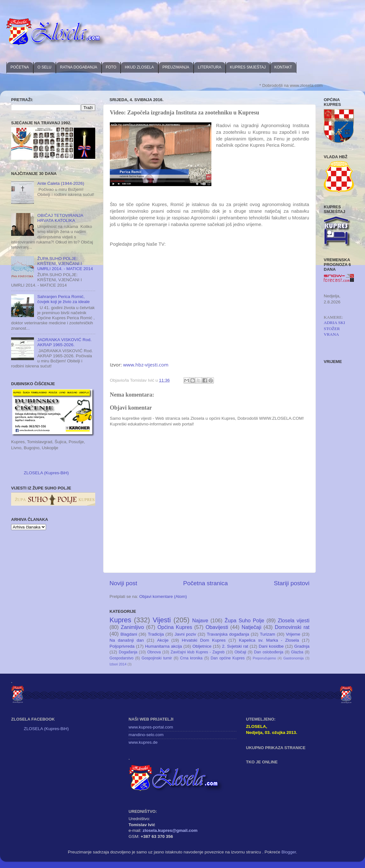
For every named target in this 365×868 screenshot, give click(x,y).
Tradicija (156, 634)
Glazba (297, 652)
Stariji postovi (292, 583)
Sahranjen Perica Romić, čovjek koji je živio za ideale (63, 299)
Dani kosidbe (271, 646)
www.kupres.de (143, 742)
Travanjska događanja (228, 634)
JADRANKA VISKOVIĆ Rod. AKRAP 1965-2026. (64, 342)
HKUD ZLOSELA (139, 67)
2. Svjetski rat (235, 646)
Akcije (163, 640)
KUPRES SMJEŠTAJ (248, 67)
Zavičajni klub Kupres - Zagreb (198, 652)
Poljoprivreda (122, 646)
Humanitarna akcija (163, 646)
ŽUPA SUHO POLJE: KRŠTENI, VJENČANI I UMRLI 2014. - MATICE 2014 (65, 264)
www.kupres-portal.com (151, 727)
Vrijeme (293, 634)
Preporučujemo (264, 658)
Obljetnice (202, 646)
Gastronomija (294, 658)
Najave (200, 620)
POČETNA (20, 67)
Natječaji (251, 627)
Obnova (154, 652)
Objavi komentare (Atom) (163, 596)
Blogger (289, 852)
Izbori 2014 (118, 664)
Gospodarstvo (122, 658)
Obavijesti (217, 627)
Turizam (268, 634)
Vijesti (162, 620)
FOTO (111, 67)
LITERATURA (209, 67)
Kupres (120, 620)
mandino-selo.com (146, 735)
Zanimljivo (133, 627)
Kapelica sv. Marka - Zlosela (269, 640)
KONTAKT (283, 67)
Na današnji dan (127, 640)
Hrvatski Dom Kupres (204, 640)
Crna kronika (191, 658)
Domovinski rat (292, 627)
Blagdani (129, 634)
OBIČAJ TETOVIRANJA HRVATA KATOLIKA (60, 218)
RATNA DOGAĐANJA (79, 67)
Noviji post (123, 583)
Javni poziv (185, 634)
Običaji (240, 652)
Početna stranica (206, 583)
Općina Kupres (175, 627)
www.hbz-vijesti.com (146, 365)
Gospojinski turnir (157, 658)
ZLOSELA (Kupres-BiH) (46, 473)
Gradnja (302, 646)
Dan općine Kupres (228, 658)
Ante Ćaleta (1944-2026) (61, 183)
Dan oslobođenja (269, 652)
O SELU (44, 67)
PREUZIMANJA (176, 67)
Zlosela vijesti (294, 620)
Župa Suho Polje (245, 620)
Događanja (128, 652)
